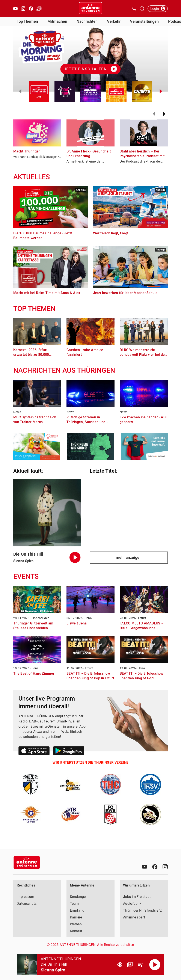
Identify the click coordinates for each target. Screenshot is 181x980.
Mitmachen (57, 21)
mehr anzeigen (129, 557)
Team (74, 904)
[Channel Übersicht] (130, 965)
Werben (76, 924)
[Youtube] (145, 867)
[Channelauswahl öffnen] (142, 9)
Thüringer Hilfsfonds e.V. (143, 910)
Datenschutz (27, 904)
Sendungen (79, 897)
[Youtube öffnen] (15, 9)
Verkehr (114, 21)
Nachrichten (87, 21)
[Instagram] (165, 867)
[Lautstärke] (120, 965)
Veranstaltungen (144, 21)
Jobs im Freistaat (137, 897)
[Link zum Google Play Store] (69, 752)
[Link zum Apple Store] (34, 752)
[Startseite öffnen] (90, 9)
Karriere (76, 917)
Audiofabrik (132, 904)
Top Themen (27, 21)
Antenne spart (134, 917)
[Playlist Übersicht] (140, 965)
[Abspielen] (155, 965)
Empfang (77, 910)
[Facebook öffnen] (31, 9)
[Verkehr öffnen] (39, 9)
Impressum (26, 897)
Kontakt (76, 931)
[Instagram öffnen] (23, 9)
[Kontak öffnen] (134, 9)
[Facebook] (155, 867)
